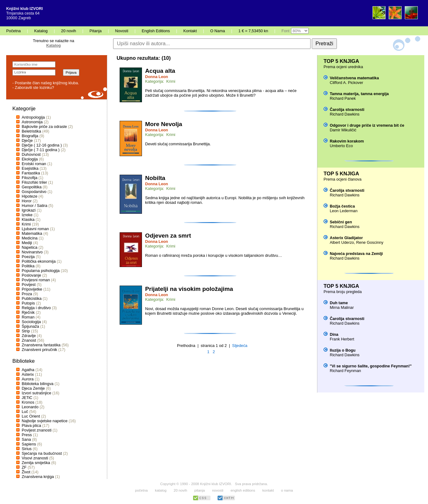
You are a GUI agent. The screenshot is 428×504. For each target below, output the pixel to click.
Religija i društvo (36, 308)
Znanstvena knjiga (38, 477)
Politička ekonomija (39, 261)
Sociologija (31, 322)
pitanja (200, 490)
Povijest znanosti (37, 430)
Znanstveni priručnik (40, 350)
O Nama (218, 31)
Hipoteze (30, 196)
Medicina (30, 238)
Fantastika (31, 173)
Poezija (28, 257)
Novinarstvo (32, 252)
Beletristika (31, 131)
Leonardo (30, 407)
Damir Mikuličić (343, 130)
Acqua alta (160, 71)
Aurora (28, 379)
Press (27, 435)
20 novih (68, 31)
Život (26, 472)
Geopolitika (32, 187)
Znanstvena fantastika (41, 345)
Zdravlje (29, 336)
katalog (161, 490)
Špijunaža (30, 326)
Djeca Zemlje (33, 388)
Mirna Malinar (342, 307)
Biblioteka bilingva (38, 384)
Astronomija (32, 122)
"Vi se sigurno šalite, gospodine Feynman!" (371, 366)
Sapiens (29, 444)
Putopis (28, 303)
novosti (218, 490)
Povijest (29, 285)
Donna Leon (157, 77)
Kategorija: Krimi (160, 81)
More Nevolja (163, 124)
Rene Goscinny (370, 242)
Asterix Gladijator (346, 238)
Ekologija (30, 159)
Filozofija (30, 178)
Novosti (122, 31)
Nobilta (155, 178)
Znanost (29, 340)
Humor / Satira (35, 206)
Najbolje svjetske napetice (45, 421)
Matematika (32, 233)
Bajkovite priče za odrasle (44, 127)
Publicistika (32, 298)
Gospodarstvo (34, 192)
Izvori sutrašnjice (36, 393)
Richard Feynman (345, 371)
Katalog (41, 31)
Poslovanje (31, 275)
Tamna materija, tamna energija (359, 94)
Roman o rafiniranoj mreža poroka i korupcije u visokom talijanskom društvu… (214, 255)
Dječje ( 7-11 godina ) (41, 150)
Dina (334, 334)
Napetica (30, 247)
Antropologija (33, 117)
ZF (24, 467)
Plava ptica (31, 425)
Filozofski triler (34, 182)
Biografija (30, 136)
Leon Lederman (344, 211)
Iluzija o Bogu (343, 350)
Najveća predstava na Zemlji (356, 254)
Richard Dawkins (345, 114)
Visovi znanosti (35, 458)
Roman (28, 317)
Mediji (27, 243)
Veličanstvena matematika (354, 78)
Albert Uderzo (342, 242)
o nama (287, 490)
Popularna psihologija (41, 271)
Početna (13, 31)
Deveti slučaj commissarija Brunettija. (178, 144)
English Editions (156, 31)
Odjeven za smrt (168, 236)
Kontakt (190, 31)
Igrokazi (29, 210)
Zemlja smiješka (36, 463)
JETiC (27, 398)
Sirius (27, 449)
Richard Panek (343, 98)
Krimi (26, 224)
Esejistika (30, 168)
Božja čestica (342, 206)
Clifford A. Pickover (346, 83)
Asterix (28, 374)
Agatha (28, 370)
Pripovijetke (32, 289)
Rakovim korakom (347, 141)
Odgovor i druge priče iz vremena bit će (367, 125)
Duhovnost (31, 154)
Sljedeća (240, 346)
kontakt (268, 490)
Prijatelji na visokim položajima (189, 289)
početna (141, 490)
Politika (28, 266)
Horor (27, 201)
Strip (26, 331)
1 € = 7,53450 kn (253, 31)
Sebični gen (341, 222)
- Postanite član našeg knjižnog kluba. (46, 83)
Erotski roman (34, 164)
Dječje (27, 140)
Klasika (28, 219)
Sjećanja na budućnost (42, 453)
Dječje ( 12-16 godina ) (42, 145)
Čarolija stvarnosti (347, 110)
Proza (27, 294)
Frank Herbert (342, 339)
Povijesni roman (36, 280)
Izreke (27, 215)
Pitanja (96, 31)
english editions (243, 490)
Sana (26, 439)
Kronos (28, 402)
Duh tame (339, 303)
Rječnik (28, 312)
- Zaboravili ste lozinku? (33, 88)
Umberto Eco (341, 146)
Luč (25, 412)
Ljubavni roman (35, 229)
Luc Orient (31, 416)
